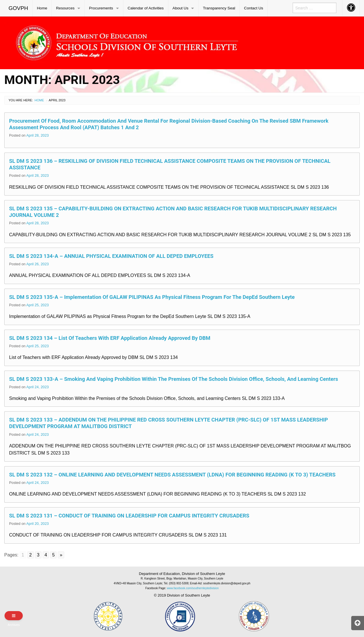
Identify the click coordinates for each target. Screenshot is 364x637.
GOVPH (18, 8)
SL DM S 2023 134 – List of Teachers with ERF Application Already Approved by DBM (110, 338)
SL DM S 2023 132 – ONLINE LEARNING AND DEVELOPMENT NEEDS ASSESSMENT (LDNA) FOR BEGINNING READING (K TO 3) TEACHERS (172, 475)
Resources (65, 8)
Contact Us (254, 8)
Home (42, 8)
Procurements (101, 8)
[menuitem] (18, 8)
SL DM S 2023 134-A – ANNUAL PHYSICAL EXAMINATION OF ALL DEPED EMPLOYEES (111, 256)
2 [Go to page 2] (31, 555)
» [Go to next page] (61, 555)
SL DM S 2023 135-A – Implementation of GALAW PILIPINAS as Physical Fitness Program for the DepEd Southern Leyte (152, 297)
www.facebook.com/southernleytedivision (193, 588)
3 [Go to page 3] (38, 555)
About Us (181, 8)
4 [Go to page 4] (46, 555)
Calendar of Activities (146, 8)
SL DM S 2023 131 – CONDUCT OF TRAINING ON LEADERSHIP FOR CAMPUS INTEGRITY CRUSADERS (129, 516)
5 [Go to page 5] (53, 555)
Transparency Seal (219, 8)
